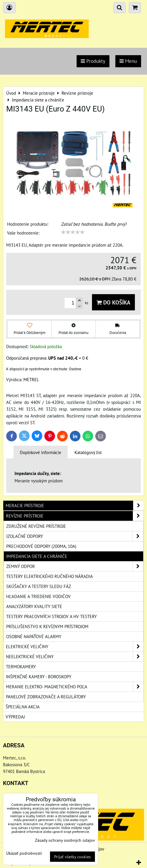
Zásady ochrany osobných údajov (65, 840)
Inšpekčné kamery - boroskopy (39, 677)
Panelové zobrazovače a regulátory (46, 697)
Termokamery (21, 666)
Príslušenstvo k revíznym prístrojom (47, 626)
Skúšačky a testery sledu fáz (39, 586)
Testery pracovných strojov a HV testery (51, 616)
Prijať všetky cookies (72, 857)
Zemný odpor (75, 566)
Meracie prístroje (75, 506)
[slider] (73, 232)
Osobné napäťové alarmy (34, 636)
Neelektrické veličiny (75, 657)
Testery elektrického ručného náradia (50, 576)
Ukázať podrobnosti (24, 853)
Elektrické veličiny (75, 647)
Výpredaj (15, 717)
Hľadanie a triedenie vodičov (38, 596)
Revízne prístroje (75, 516)
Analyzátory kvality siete (34, 606)
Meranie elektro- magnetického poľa (75, 687)
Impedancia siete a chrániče (37, 556)
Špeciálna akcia (23, 707)
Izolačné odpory (75, 536)
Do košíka (113, 302)
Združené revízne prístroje (36, 526)
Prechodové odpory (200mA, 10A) (41, 546)
